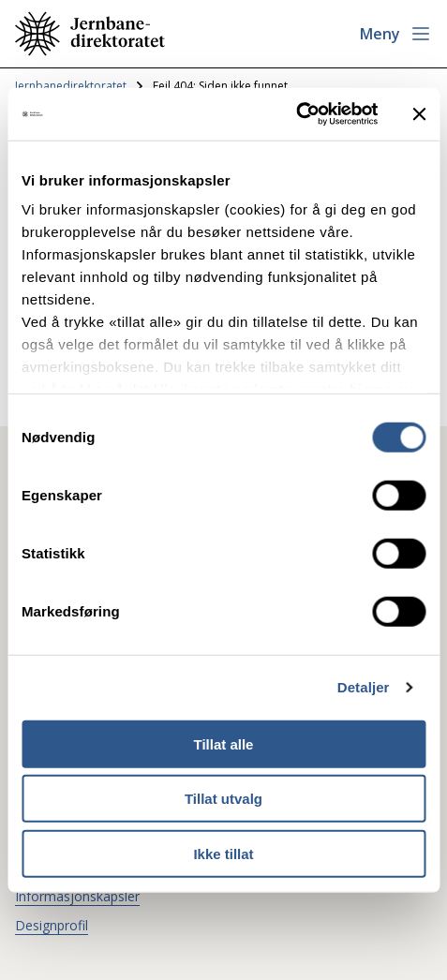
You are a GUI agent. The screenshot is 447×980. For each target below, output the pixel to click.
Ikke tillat (223, 853)
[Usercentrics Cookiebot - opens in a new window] (296, 114)
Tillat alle (224, 743)
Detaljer (364, 687)
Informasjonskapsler (77, 896)
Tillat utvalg (223, 799)
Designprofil (52, 925)
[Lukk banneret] (419, 114)
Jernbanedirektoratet (71, 86)
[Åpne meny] (396, 34)
